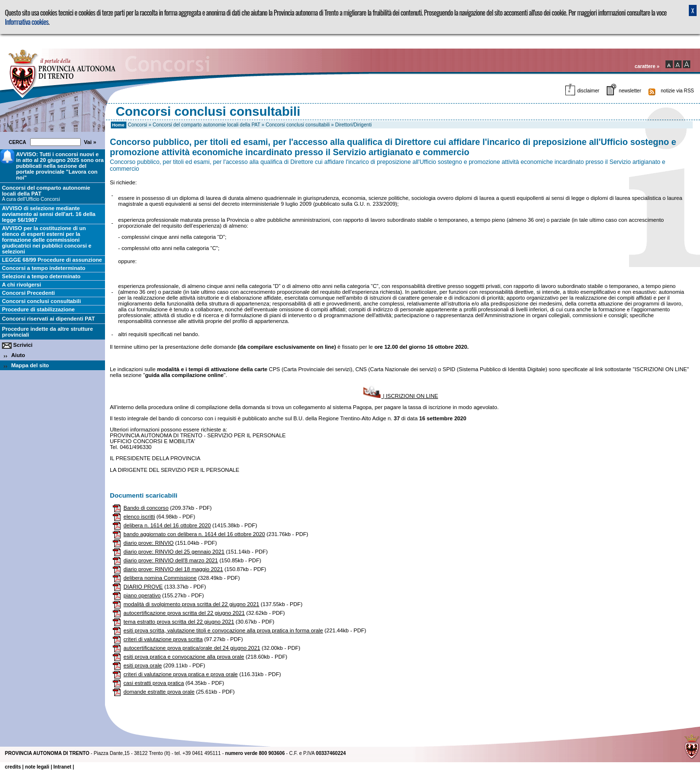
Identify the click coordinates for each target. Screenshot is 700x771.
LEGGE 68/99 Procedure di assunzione (52, 260)
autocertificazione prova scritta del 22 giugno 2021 (184, 613)
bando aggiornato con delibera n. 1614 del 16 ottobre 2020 (194, 534)
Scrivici (23, 345)
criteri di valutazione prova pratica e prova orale (181, 674)
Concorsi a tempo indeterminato (44, 268)
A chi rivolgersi (21, 285)
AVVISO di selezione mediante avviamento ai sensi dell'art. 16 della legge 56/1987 (49, 214)
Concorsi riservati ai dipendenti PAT (48, 319)
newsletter (630, 91)
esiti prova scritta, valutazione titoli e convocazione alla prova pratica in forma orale (223, 630)
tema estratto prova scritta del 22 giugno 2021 (179, 622)
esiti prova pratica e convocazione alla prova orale (184, 657)
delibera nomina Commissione (160, 578)
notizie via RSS (677, 91)
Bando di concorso (146, 508)
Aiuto (18, 355)
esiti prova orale (143, 665)
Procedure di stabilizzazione (38, 309)
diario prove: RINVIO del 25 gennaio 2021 (174, 552)
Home (118, 125)
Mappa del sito (30, 365)
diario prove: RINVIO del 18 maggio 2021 (173, 569)
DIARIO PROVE (143, 587)
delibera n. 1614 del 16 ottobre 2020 (167, 525)
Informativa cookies (26, 22)
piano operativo (142, 595)
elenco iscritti (139, 517)
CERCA (19, 142)
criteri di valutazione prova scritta (163, 639)
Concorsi (138, 125)
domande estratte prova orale (159, 692)
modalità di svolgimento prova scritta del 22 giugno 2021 (191, 604)
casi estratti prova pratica (154, 683)
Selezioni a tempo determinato (41, 276)
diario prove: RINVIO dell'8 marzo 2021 (171, 560)
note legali (37, 767)
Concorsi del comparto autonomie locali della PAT (206, 125)
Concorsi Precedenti (28, 293)
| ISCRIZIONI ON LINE (400, 396)
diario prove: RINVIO (149, 543)
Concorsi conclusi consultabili (298, 125)
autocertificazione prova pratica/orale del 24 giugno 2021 (192, 648)
